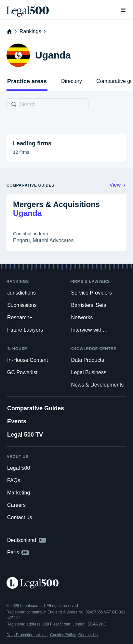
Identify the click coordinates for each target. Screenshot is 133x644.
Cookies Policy (63, 635)
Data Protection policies (27, 635)
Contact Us (88, 635)
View (118, 185)
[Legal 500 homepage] (66, 583)
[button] (66, 148)
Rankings (33, 31)
